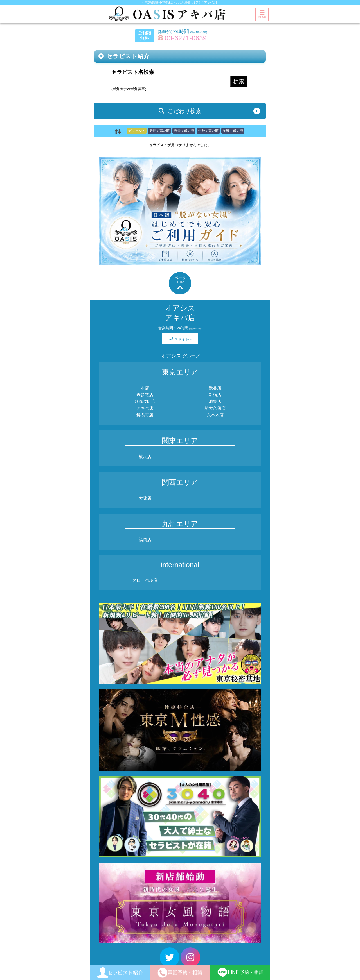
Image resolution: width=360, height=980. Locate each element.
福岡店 (145, 540)
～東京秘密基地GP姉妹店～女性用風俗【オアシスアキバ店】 (180, 2)
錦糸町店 (145, 415)
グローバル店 (145, 580)
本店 (145, 388)
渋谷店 (215, 388)
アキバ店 (145, 408)
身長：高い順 (159, 131)
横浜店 (145, 456)
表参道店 (145, 395)
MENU (262, 14)
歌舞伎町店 (145, 401)
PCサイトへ (180, 338)
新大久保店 (215, 408)
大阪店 (145, 498)
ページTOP (180, 284)
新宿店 (215, 395)
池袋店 (215, 401)
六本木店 (215, 415)
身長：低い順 (184, 131)
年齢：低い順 (233, 131)
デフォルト (137, 131)
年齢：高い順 (208, 131)
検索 (239, 81)
